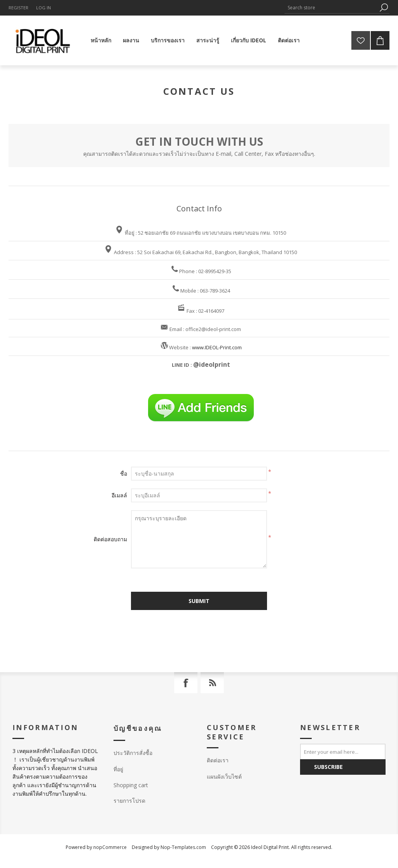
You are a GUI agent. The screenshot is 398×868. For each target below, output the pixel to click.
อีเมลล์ (119, 495)
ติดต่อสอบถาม (110, 539)
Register (18, 8)
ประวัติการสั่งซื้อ (133, 753)
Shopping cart (131, 785)
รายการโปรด (129, 801)
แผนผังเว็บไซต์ (224, 776)
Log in (44, 8)
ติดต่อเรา (218, 760)
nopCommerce (110, 847)
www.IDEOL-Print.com (217, 347)
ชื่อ (124, 473)
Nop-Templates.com (183, 847)
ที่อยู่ (118, 769)
